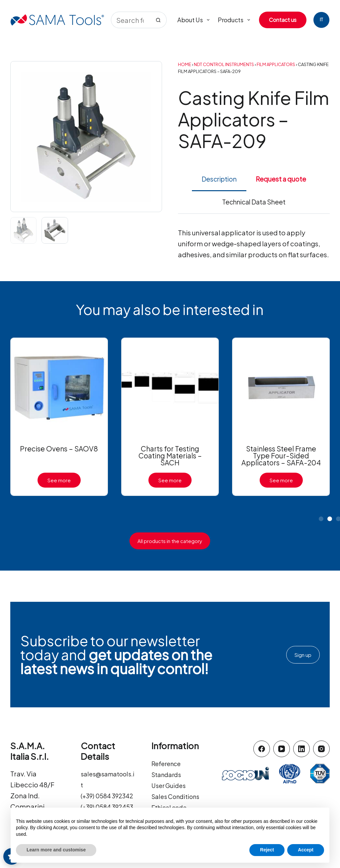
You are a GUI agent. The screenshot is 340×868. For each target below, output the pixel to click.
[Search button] (158, 20)
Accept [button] (306, 850)
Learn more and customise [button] (56, 850)
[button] (321, 519)
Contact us (283, 20)
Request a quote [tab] (281, 179)
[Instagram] (321, 749)
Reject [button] (267, 850)
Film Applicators (276, 64)
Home (185, 64)
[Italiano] (321, 20)
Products (235, 20)
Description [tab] (219, 179)
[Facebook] (262, 749)
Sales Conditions (178, 796)
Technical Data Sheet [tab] (254, 202)
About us (195, 20)
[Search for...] (130, 20)
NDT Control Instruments (224, 64)
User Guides (170, 785)
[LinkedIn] (301, 749)
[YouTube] (282, 749)
